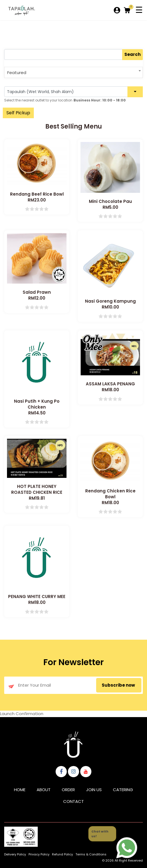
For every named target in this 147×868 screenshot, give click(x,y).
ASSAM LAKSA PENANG (110, 384)
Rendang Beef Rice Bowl (37, 194)
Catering (123, 790)
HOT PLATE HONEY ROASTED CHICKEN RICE (37, 489)
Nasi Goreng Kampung (110, 301)
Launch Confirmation (22, 714)
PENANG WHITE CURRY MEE (37, 597)
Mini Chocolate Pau (110, 201)
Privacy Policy (39, 854)
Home (20, 790)
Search (132, 54)
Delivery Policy (15, 854)
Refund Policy (62, 854)
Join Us (94, 790)
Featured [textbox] (17, 73)
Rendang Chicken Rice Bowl (110, 494)
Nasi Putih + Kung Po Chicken (37, 404)
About (44, 790)
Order (68, 790)
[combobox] (73, 72)
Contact (73, 801)
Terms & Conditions (91, 854)
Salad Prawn (37, 292)
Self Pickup (18, 113)
